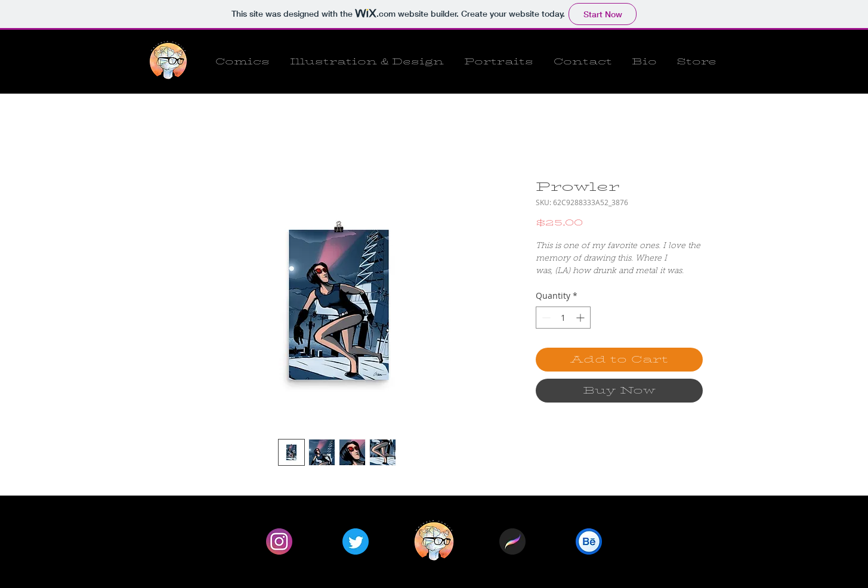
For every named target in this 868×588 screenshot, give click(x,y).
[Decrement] (545, 318)
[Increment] (581, 318)
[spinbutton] (563, 318)
